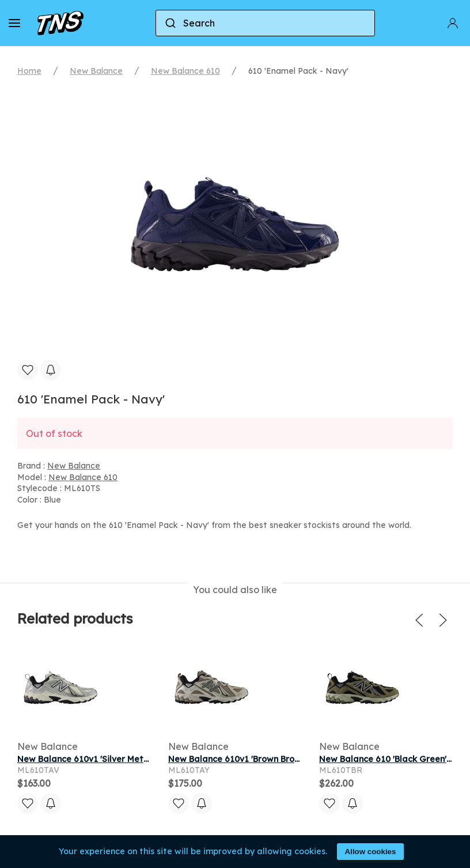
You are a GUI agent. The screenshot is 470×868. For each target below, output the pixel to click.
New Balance (96, 71)
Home (29, 71)
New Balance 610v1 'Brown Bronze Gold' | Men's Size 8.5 (282, 759)
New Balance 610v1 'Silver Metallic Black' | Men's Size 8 (130, 759)
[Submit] (170, 23)
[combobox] (265, 23)
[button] (14, 23)
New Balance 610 (185, 71)
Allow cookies (371, 852)
